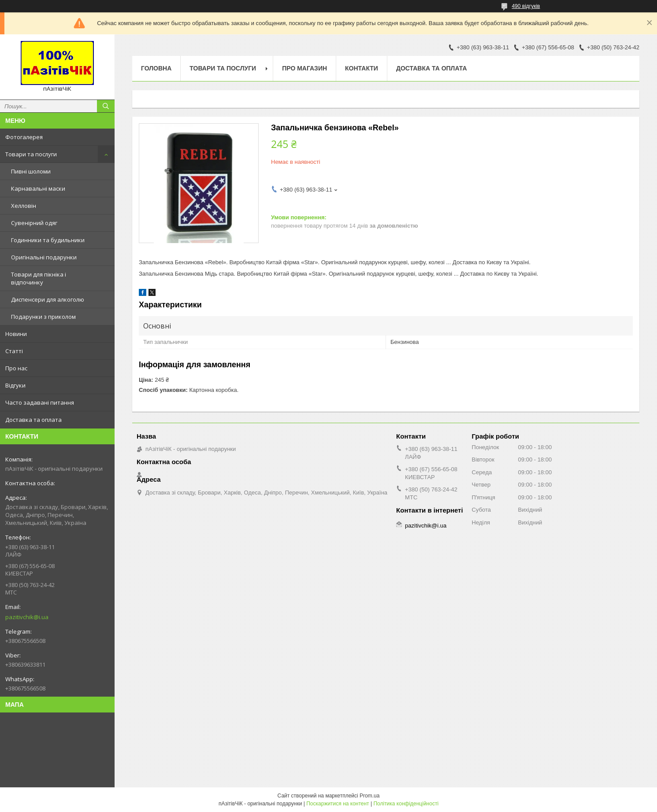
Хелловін (24, 206)
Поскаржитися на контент (338, 804)
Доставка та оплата (33, 420)
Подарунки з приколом (43, 317)
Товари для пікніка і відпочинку (39, 278)
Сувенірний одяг (34, 223)
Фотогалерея (24, 137)
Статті (14, 351)
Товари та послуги (31, 154)
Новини (16, 334)
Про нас (16, 368)
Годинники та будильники (48, 240)
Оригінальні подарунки (44, 257)
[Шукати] (106, 106)
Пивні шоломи (31, 171)
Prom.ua (369, 796)
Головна (156, 68)
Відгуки (15, 385)
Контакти (362, 68)
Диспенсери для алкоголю (48, 299)
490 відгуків (526, 6)
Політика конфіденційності (406, 804)
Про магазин (304, 68)
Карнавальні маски (38, 188)
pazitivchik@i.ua (27, 617)
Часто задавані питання (40, 402)
